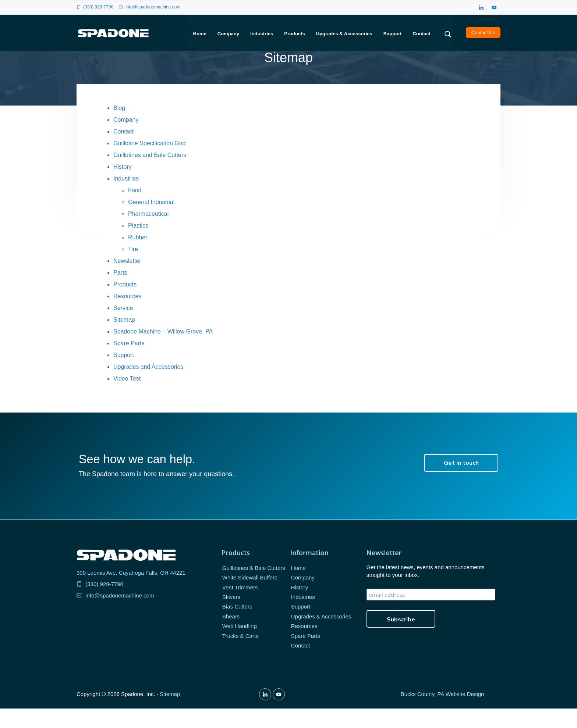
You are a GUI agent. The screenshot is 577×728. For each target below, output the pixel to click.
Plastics (138, 245)
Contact (123, 151)
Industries (126, 198)
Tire (133, 269)
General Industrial (151, 222)
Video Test (127, 398)
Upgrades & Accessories (321, 636)
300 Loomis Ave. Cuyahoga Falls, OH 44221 (131, 592)
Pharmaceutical (148, 234)
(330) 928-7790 (98, 7)
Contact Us (483, 33)
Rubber (138, 257)
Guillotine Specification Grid (150, 163)
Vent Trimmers (240, 607)
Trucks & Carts (240, 656)
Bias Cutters (237, 626)
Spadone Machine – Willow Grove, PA (163, 351)
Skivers (231, 617)
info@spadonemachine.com (153, 7)
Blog (119, 128)
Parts (120, 292)
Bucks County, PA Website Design (443, 714)
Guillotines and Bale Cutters (150, 175)
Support (124, 375)
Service (123, 328)
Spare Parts (129, 363)
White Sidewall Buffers (250, 597)
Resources (127, 316)
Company (126, 140)
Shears (231, 636)
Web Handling (240, 646)
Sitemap (124, 340)
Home (298, 588)
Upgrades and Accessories (148, 387)
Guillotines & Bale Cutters (254, 588)
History (123, 187)
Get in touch (461, 483)
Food (135, 210)
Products (125, 304)
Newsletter (127, 281)
